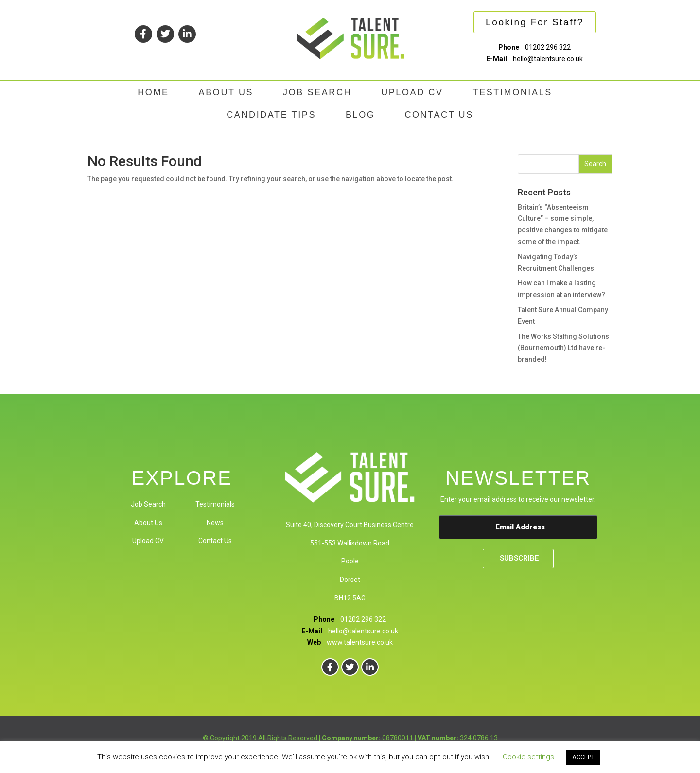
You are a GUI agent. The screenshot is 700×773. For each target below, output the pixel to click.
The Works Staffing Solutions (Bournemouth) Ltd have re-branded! (563, 348)
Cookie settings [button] (528, 757)
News (215, 523)
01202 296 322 (548, 47)
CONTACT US (439, 115)
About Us (148, 523)
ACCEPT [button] (583, 757)
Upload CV (148, 541)
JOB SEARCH (317, 92)
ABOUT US (226, 92)
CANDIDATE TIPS (271, 115)
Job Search (148, 504)
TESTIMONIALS (513, 92)
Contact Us (215, 541)
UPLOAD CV (412, 92)
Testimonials (215, 504)
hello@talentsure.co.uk (548, 59)
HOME (153, 92)
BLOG (360, 115)
